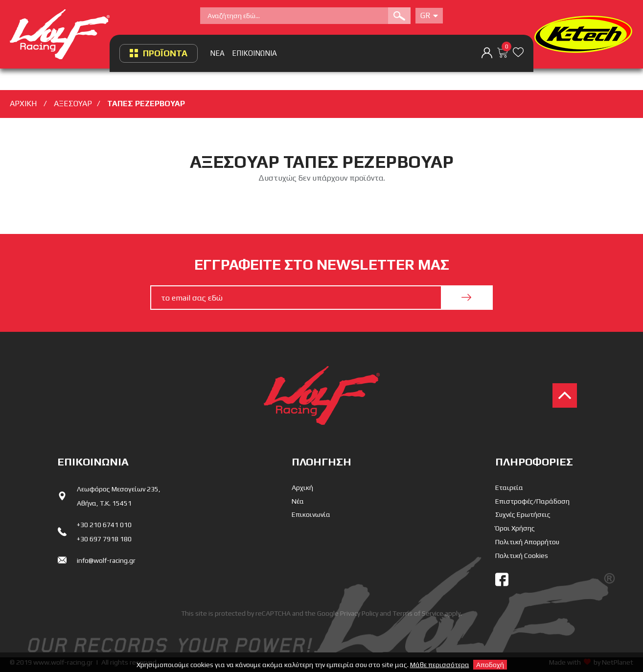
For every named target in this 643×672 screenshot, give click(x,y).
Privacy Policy (359, 613)
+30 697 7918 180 (104, 539)
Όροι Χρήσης (515, 528)
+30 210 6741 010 (104, 525)
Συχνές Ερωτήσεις (523, 514)
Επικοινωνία (311, 514)
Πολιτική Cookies (522, 556)
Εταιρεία (509, 487)
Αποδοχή (490, 665)
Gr (429, 15)
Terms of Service (418, 613)
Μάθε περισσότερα (440, 665)
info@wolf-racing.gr (106, 560)
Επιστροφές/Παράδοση (532, 501)
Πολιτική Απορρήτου (527, 542)
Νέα (298, 501)
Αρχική (302, 487)
